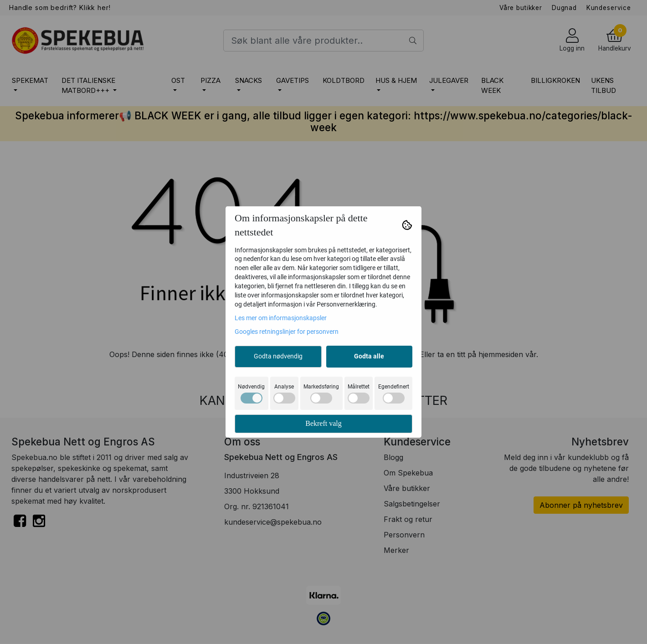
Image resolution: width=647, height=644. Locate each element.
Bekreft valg (323, 423)
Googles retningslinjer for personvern (287, 332)
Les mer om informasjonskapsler (281, 318)
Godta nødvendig (278, 356)
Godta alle (369, 356)
